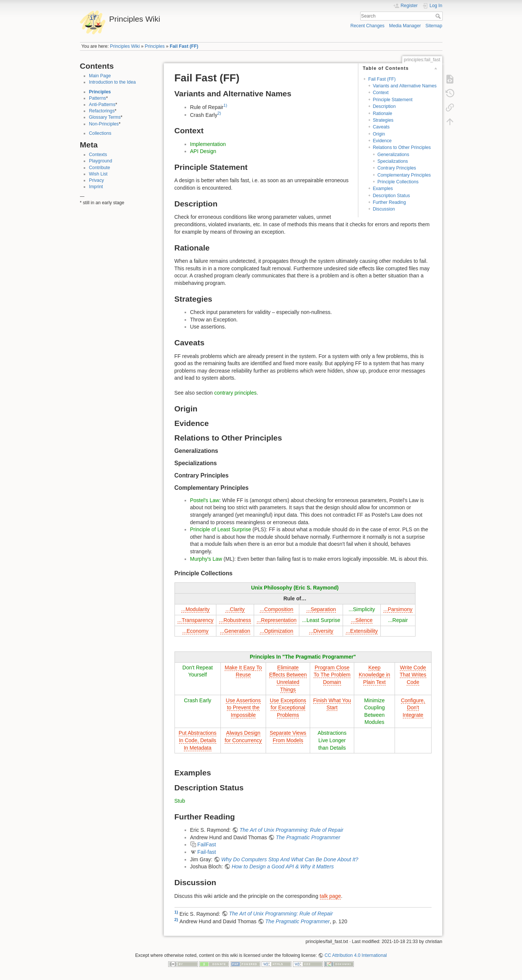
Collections (100, 133)
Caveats (381, 127)
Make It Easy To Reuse (243, 671)
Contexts (98, 155)
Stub (180, 801)
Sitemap (434, 26)
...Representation (277, 620)
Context (381, 93)
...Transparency (196, 620)
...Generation (235, 631)
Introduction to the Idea (112, 82)
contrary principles (235, 393)
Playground (101, 161)
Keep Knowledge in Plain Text (374, 675)
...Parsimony (398, 609)
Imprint (96, 187)
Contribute (100, 168)
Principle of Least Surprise (221, 529)
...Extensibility (362, 631)
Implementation (208, 144)
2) (219, 113)
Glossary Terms (105, 117)
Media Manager (405, 26)
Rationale (383, 113)
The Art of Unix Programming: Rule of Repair (291, 830)
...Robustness (235, 620)
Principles (155, 46)
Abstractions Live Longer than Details (332, 740)
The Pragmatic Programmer (308, 837)
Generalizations (393, 155)
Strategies (383, 120)
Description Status (391, 196)
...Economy (195, 631)
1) (225, 105)
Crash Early (197, 700)
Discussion (384, 209)
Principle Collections (398, 182)
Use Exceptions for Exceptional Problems (288, 708)
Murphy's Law (206, 559)
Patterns (98, 98)
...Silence (362, 620)
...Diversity (321, 631)
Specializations (393, 161)
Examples (383, 189)
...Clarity (235, 609)
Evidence (382, 141)
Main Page (100, 76)
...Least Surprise (321, 620)
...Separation (321, 609)
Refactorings (102, 111)
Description (384, 106)
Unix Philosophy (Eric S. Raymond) (295, 588)
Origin (379, 134)
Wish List (98, 174)
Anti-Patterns (102, 105)
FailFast (207, 844)
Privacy (96, 180)
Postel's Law (205, 500)
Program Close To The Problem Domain (332, 675)
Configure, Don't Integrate (413, 708)
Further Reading (390, 202)
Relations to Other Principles (402, 147)
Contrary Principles (397, 168)
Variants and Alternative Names (405, 86)
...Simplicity (362, 609)
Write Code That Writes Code (413, 675)
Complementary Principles (404, 175)
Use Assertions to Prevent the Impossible (243, 708)
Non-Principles (104, 124)
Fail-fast (207, 852)
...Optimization (276, 631)
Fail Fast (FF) (184, 46)
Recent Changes (367, 26)
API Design (203, 151)
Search (439, 16)
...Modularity (195, 609)
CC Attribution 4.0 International (356, 955)
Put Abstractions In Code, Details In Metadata (197, 740)
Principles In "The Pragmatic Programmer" (303, 657)
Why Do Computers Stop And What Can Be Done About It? (290, 859)
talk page (331, 896)
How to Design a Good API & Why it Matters (283, 867)
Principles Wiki (125, 46)
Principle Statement (393, 100)
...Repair (398, 620)
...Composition (276, 609)
